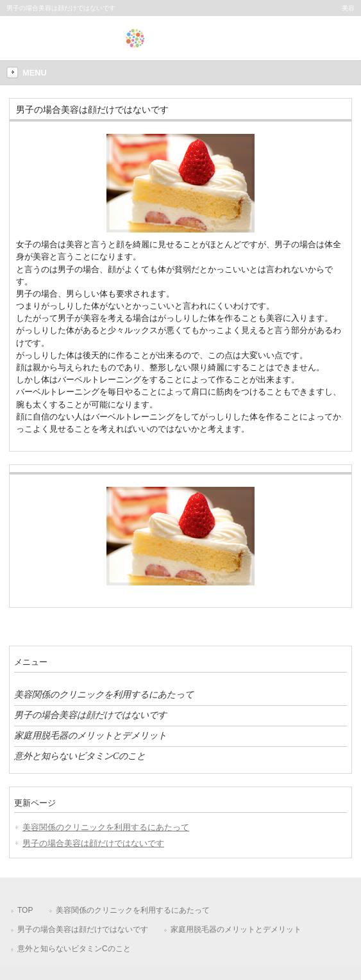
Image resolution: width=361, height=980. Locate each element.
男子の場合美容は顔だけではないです (90, 715)
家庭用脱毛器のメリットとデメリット (90, 735)
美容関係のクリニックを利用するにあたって (104, 694)
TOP (25, 910)
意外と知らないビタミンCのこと (80, 756)
